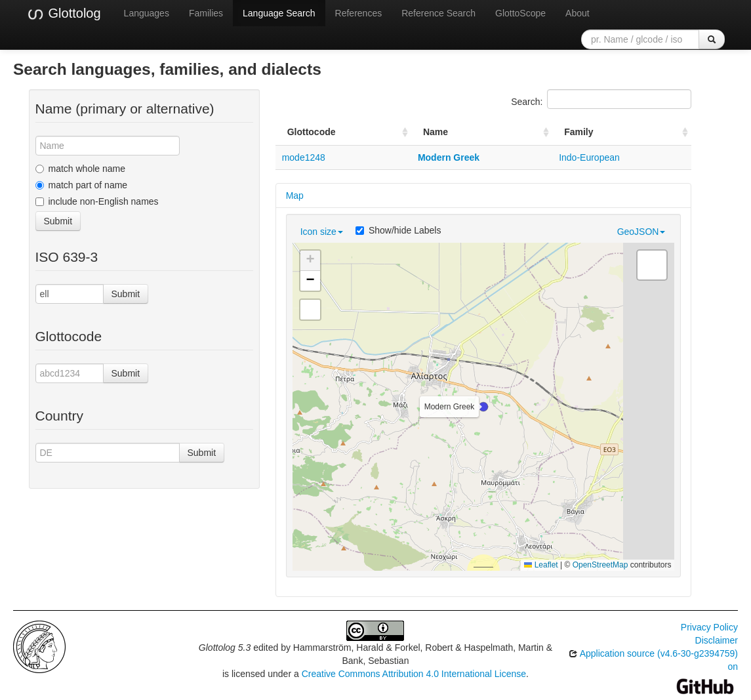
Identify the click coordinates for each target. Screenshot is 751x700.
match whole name (81, 169)
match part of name (82, 185)
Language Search (279, 13)
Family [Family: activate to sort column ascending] (578, 132)
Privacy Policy (709, 627)
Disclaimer (717, 640)
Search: (601, 99)
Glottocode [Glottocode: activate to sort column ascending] (312, 132)
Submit (58, 221)
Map (295, 196)
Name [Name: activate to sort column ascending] (436, 132)
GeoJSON (641, 232)
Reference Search (438, 13)
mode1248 (304, 157)
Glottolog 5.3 (225, 648)
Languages (147, 13)
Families (206, 13)
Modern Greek (449, 157)
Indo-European (589, 157)
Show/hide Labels (398, 230)
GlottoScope (520, 13)
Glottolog (64, 14)
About (578, 13)
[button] (483, 407)
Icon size (322, 232)
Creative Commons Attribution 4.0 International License (414, 674)
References (359, 13)
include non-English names (97, 201)
